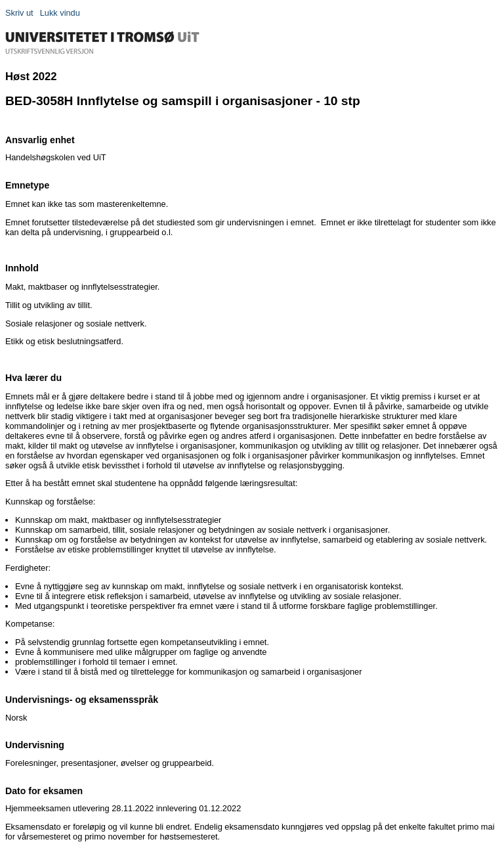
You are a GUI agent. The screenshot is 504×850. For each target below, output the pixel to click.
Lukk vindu (60, 13)
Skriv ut (19, 13)
